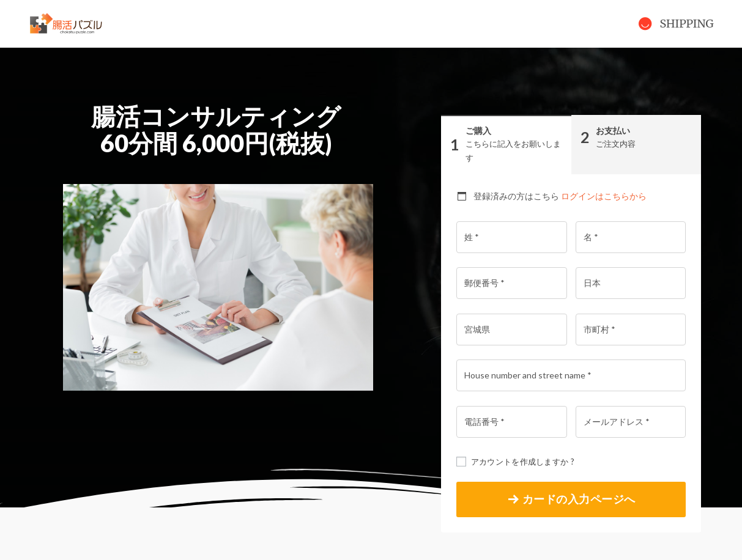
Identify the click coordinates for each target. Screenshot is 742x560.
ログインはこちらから (604, 196)
